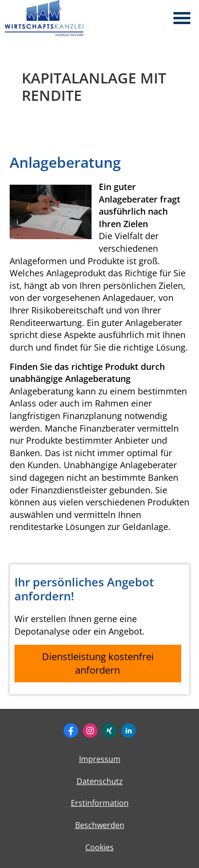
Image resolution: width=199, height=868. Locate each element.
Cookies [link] (99, 847)
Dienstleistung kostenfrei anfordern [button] (98, 663)
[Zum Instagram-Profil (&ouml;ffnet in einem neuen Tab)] (90, 731)
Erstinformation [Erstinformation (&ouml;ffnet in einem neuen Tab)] (100, 803)
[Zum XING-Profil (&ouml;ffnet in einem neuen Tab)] (109, 731)
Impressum (100, 759)
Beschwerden (100, 825)
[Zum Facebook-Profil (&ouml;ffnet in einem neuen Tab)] (71, 731)
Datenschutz (100, 781)
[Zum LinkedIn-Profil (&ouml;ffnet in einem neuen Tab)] (129, 731)
